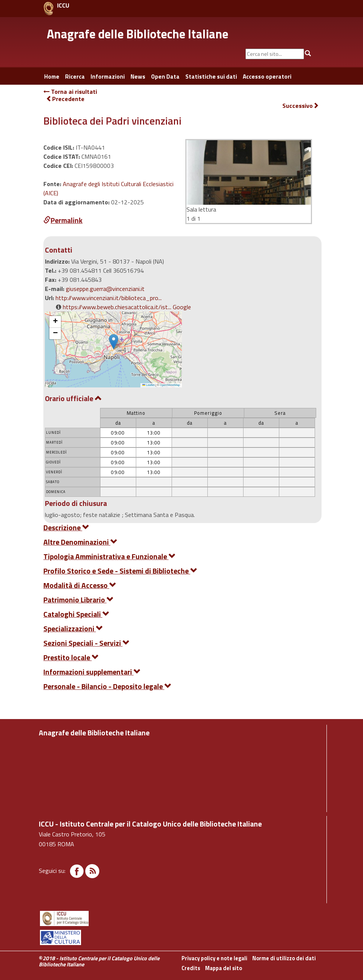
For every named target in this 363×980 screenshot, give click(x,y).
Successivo (301, 106)
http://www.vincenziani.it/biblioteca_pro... (109, 298)
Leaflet (148, 385)
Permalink (63, 220)
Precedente (65, 99)
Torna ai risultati (70, 92)
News (138, 77)
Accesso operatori (267, 77)
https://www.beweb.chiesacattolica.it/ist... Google (127, 307)
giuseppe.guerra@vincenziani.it (105, 289)
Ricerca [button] (75, 77)
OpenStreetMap (170, 385)
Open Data (165, 77)
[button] (114, 342)
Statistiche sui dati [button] (211, 77)
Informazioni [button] (108, 77)
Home (52, 77)
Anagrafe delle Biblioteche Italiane (138, 34)
